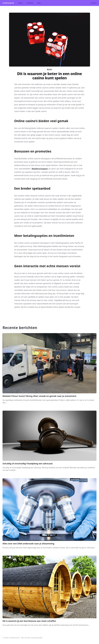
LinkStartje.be (8, 3)
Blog (39, 3)
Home (20, 3)
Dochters (30, 3)
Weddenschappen (40, 169)
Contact (94, 3)
